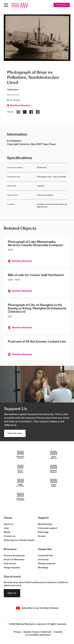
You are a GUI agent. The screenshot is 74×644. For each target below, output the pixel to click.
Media (7, 532)
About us (9, 524)
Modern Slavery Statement (37, 632)
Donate (42, 536)
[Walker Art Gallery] (20, 483)
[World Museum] (54, 455)
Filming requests (47, 564)
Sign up (12, 593)
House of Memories (14, 560)
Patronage (43, 532)
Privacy (17, 632)
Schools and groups (14, 556)
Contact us (10, 536)
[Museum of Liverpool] (20, 455)
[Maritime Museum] (54, 469)
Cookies (58, 632)
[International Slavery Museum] (20, 469)
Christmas (43, 560)
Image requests (12, 568)
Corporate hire (45, 556)
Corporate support (48, 528)
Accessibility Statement (38, 635)
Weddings (43, 568)
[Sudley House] (54, 483)
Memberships (45, 524)
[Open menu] (6, 5)
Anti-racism (10, 564)
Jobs (6, 528)
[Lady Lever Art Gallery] (20, 497)
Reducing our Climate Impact (19, 540)
